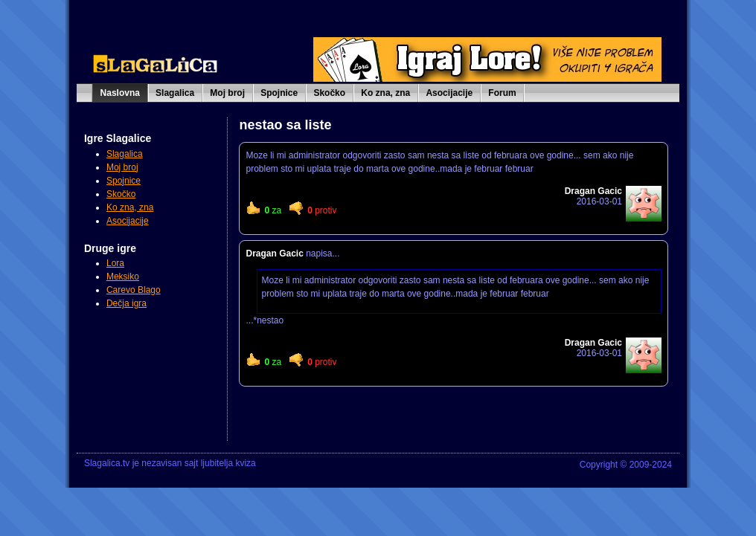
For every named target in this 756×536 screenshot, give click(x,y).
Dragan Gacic (274, 254)
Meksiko (123, 277)
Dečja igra (126, 303)
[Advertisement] (151, 385)
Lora (115, 263)
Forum (502, 93)
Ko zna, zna (385, 93)
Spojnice (279, 93)
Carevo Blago (134, 290)
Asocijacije (449, 93)
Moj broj (227, 93)
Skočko (329, 93)
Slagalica (175, 93)
